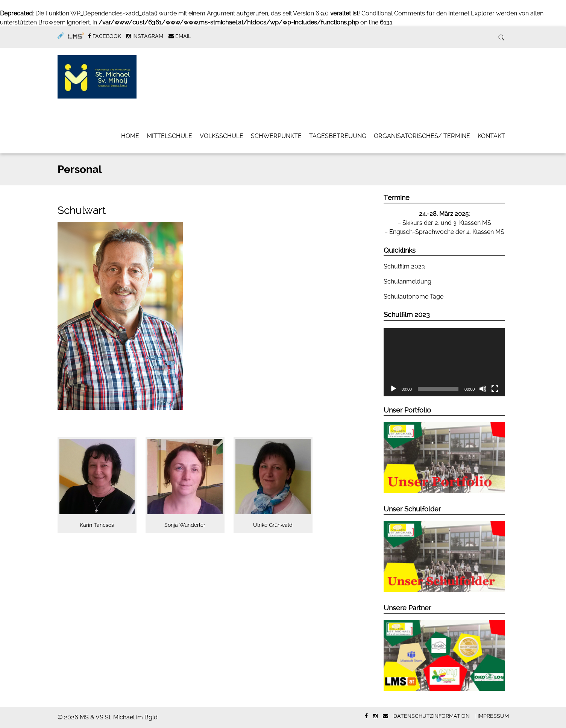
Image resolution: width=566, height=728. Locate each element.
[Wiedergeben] (393, 389)
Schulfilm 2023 (404, 266)
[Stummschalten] (483, 389)
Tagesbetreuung (338, 136)
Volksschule (222, 136)
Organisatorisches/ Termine (422, 136)
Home (130, 136)
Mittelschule (169, 136)
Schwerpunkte (276, 136)
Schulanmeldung (407, 281)
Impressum (493, 716)
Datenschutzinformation (432, 716)
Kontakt (491, 136)
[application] (444, 362)
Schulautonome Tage (413, 297)
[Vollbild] (495, 389)
